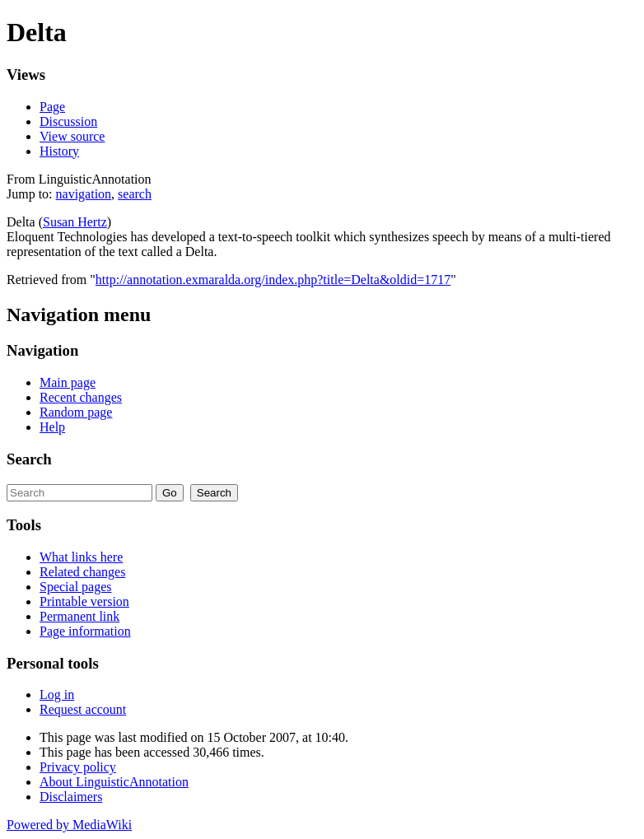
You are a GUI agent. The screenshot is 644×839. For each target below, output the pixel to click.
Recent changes (81, 397)
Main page (68, 382)
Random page (76, 412)
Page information (85, 631)
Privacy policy (78, 767)
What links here (81, 557)
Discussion (68, 121)
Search (29, 459)
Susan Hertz (75, 222)
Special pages (76, 587)
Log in (57, 695)
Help (52, 427)
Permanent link (79, 616)
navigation (84, 194)
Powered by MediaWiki (69, 825)
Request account (83, 709)
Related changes (82, 572)
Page (52, 107)
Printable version (84, 601)
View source (72, 136)
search (135, 194)
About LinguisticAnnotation (114, 782)
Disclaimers (71, 797)
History (59, 151)
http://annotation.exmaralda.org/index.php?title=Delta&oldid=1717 (273, 280)
